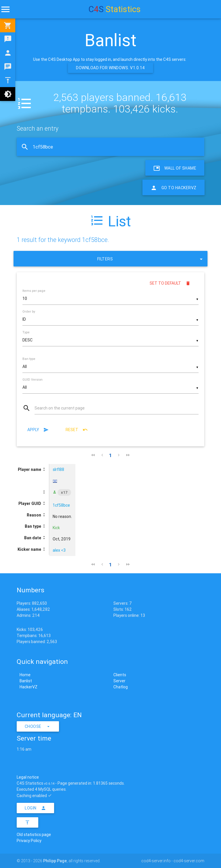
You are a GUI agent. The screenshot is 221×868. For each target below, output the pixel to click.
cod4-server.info (156, 861)
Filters (151, 259)
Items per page (34, 291)
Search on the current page (60, 408)
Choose (38, 726)
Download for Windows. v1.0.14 (110, 68)
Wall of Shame (175, 168)
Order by (29, 311)
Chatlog (121, 687)
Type (26, 332)
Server (119, 681)
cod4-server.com (189, 861)
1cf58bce (61, 505)
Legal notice (28, 777)
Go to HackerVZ (174, 187)
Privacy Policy (29, 841)
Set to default (170, 283)
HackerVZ (28, 687)
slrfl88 (58, 469)
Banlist (26, 681)
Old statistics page (34, 835)
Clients (120, 675)
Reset (77, 430)
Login (35, 808)
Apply (38, 430)
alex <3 (59, 550)
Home (25, 675)
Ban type (29, 359)
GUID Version (33, 379)
